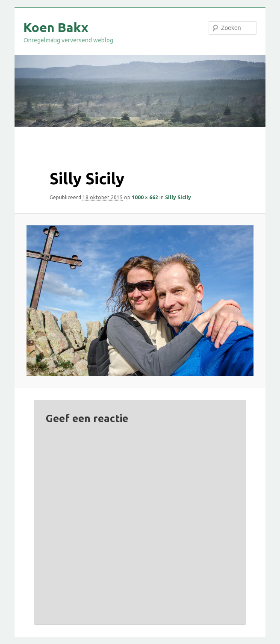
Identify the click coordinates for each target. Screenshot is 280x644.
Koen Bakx (56, 27)
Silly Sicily (178, 197)
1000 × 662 (145, 197)
